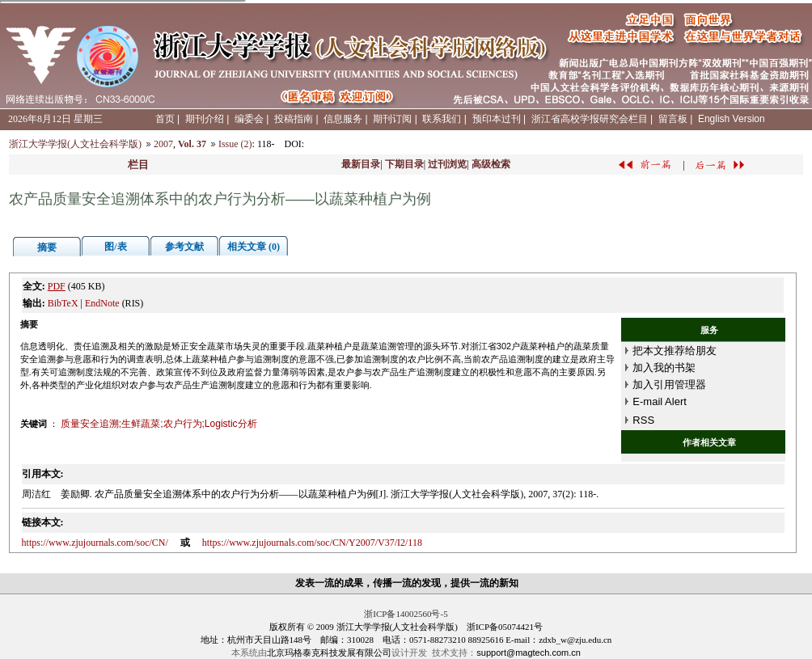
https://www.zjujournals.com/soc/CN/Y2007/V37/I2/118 (312, 543)
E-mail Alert (659, 401)
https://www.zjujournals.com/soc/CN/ (95, 543)
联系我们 (442, 119)
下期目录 (404, 164)
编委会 (249, 119)
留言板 (673, 119)
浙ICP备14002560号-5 (406, 614)
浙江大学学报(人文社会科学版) (75, 144)
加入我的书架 (664, 368)
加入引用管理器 (669, 384)
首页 (165, 119)
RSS (643, 420)
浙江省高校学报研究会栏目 (590, 119)
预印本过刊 (497, 119)
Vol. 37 (192, 144)
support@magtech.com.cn (529, 653)
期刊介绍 (205, 119)
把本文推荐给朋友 (675, 351)
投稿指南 (294, 119)
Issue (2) (235, 144)
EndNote (102, 303)
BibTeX (63, 303)
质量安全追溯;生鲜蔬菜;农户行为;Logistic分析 (159, 424)
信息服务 (343, 119)
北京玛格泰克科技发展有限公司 (329, 653)
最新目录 (361, 164)
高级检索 (491, 164)
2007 (163, 144)
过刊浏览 (447, 164)
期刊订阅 (392, 119)
